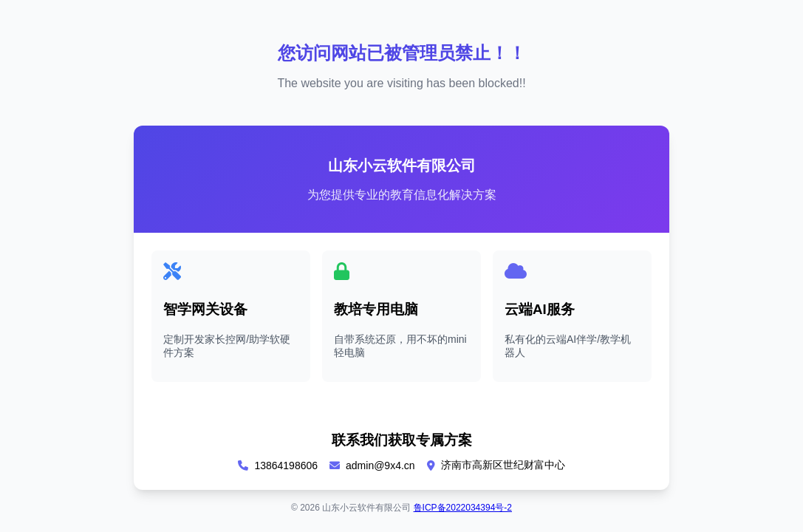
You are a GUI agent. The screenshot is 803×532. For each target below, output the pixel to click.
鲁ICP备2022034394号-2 (463, 508)
